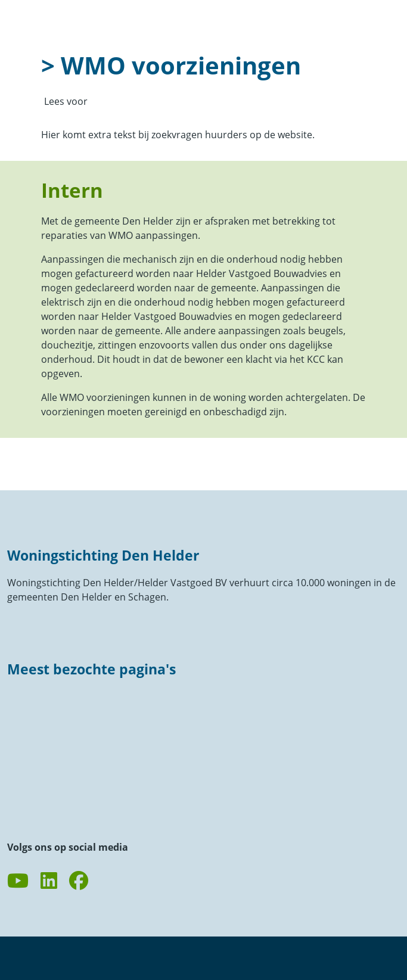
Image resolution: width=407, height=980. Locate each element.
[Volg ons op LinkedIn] (49, 881)
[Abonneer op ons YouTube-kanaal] (18, 881)
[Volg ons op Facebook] (79, 881)
